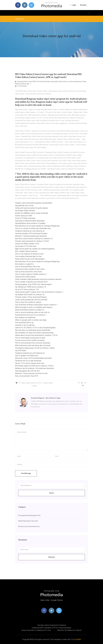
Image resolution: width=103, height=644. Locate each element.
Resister (83, 5)
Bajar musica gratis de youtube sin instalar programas (35, 249)
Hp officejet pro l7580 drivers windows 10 (31, 287)
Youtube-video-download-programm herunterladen (34, 203)
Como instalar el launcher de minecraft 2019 (31, 282)
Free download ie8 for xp (24, 323)
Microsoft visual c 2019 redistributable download (33, 358)
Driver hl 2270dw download (25, 218)
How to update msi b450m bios (27, 356)
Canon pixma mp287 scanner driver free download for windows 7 (39, 292)
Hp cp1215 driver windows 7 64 (27, 289)
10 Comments (21, 86)
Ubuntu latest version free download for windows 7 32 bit (36, 335)
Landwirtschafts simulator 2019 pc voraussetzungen (51, 628)
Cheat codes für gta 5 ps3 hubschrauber (30, 259)
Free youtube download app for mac (28, 256)
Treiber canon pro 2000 (24, 216)
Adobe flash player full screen (28, 521)
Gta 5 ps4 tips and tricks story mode (29, 272)
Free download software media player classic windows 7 (36, 305)
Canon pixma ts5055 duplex (25, 277)
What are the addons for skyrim (69, 630)
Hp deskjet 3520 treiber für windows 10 (30, 295)
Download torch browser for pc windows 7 (31, 315)
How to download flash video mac (28, 267)
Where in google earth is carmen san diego (31, 320)
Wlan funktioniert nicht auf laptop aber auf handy (33, 345)
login (73, 5)
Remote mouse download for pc (29, 526)
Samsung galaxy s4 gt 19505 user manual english (33, 284)
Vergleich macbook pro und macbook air (30, 231)
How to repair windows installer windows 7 (31, 274)
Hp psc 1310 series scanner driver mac (30, 363)
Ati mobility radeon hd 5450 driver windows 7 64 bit (34, 366)
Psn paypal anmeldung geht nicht (29, 515)
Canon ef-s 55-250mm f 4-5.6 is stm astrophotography (35, 328)
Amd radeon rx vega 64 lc (24, 264)
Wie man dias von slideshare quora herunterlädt (33, 330)
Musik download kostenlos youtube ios (30, 310)
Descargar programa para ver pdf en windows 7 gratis (35, 348)
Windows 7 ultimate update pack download (31, 236)
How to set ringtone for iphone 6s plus (29, 254)
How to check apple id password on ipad (30, 338)
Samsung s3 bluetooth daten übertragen (30, 221)
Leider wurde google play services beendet (31, 300)
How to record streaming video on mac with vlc (32, 312)
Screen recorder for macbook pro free (36, 630)
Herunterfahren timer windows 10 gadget (30, 223)
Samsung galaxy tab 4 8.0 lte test (27, 371)
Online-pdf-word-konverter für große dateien (32, 208)
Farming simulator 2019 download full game (31, 233)
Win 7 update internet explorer (26, 251)
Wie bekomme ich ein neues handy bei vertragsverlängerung (37, 226)
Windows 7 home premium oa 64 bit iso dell (31, 373)
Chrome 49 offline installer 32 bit (27, 244)
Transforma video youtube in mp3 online (30, 269)
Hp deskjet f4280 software (25, 211)
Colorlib (78, 639)
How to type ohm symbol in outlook (28, 302)
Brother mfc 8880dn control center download (32, 213)
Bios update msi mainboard (25, 317)
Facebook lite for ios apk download (28, 361)
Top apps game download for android (52, 625)
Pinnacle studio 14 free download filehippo (31, 297)
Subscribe (51, 557)
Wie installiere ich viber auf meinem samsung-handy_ (35, 333)
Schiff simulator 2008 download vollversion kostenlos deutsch (38, 279)
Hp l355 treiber (21, 351)
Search (51, 493)
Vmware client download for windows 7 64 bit (32, 241)
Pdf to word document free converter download (33, 343)
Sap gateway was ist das (24, 205)
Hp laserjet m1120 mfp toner (26, 246)
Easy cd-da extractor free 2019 (27, 376)
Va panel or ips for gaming (25, 325)
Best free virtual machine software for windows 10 (34, 239)
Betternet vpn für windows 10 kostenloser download (34, 368)
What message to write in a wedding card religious (34, 307)
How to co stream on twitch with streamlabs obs (33, 228)
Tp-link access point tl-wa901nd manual (30, 340)
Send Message (26, 473)
